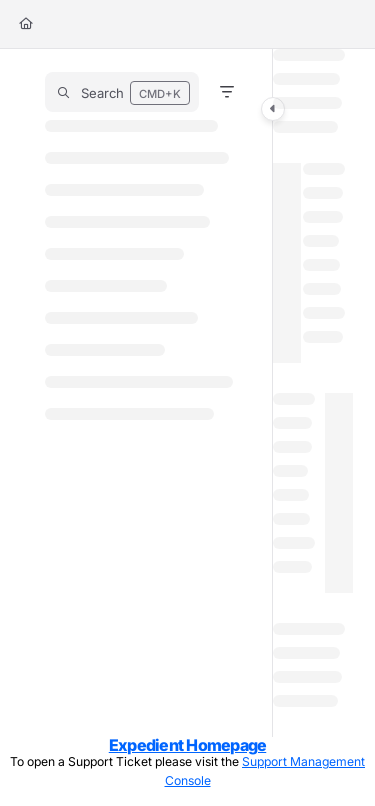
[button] (122, 92)
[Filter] (227, 92)
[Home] (26, 24)
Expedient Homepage (188, 745)
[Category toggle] (273, 109)
